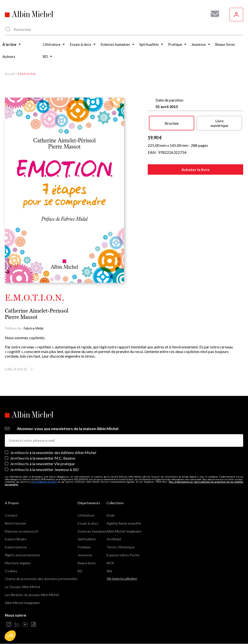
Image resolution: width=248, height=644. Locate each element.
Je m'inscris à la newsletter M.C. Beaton (43, 458)
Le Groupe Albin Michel (22, 587)
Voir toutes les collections (122, 579)
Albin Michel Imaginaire (22, 603)
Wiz (109, 571)
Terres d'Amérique (121, 547)
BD (80, 571)
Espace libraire (16, 539)
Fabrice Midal (34, 328)
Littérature (86, 515)
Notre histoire (15, 523)
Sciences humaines (92, 531)
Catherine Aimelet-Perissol (37, 311)
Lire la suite (19, 369)
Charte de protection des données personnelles (41, 579)
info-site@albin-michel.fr (44, 482)
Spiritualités (87, 539)
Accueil (10, 74)
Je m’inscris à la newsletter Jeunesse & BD (44, 469)
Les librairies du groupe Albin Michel (32, 595)
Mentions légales (18, 563)
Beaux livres (87, 563)
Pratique (84, 547)
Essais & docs (88, 523)
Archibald (114, 539)
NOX (110, 563)
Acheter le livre (196, 169)
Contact (11, 515)
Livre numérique (219, 123)
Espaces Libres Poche (123, 555)
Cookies (11, 571)
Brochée (172, 123)
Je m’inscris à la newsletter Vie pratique (42, 464)
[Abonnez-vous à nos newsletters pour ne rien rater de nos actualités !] (213, 14)
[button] (10, 636)
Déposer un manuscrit (22, 531)
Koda (111, 515)
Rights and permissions (22, 555)
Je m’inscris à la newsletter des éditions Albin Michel (53, 452)
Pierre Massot (21, 317)
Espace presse (16, 547)
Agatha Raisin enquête (124, 523)
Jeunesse (85, 555)
